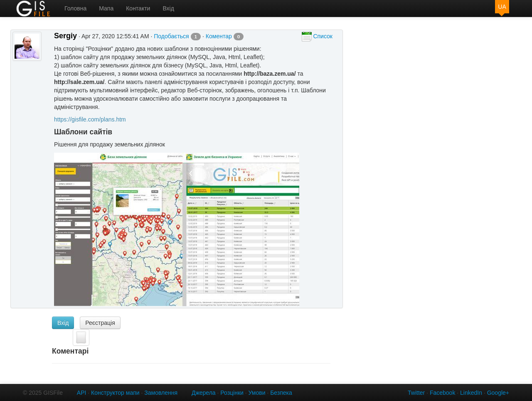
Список (317, 37)
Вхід (168, 8)
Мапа (106, 8)
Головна (75, 8)
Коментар (225, 36)
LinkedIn (471, 393)
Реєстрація (100, 323)
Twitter (416, 393)
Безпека (281, 393)
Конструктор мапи (115, 393)
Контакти (138, 8)
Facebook (442, 393)
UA (502, 7)
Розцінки (232, 393)
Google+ (498, 393)
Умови (257, 393)
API (82, 393)
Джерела (204, 393)
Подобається (177, 36)
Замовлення (161, 393)
